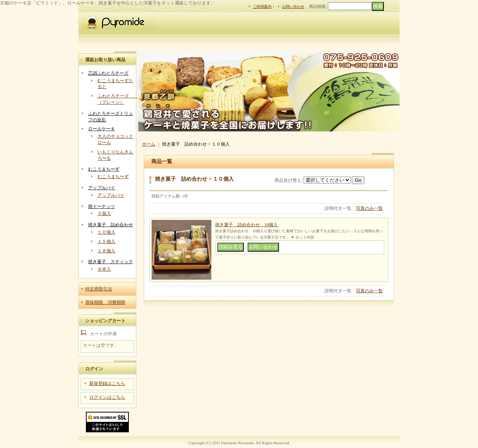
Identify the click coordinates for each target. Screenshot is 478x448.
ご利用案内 (262, 7)
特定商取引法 (99, 289)
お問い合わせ (293, 7)
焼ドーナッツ (102, 206)
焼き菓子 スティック (111, 262)
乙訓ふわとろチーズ (108, 73)
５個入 (104, 214)
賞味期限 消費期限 (105, 302)
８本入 (104, 269)
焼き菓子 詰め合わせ (111, 225)
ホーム (149, 144)
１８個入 (106, 251)
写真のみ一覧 (369, 208)
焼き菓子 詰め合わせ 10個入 (246, 225)
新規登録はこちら (107, 383)
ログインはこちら (107, 397)
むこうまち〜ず (104, 169)
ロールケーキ (102, 129)
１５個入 (106, 242)
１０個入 (106, 232)
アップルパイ (102, 188)
